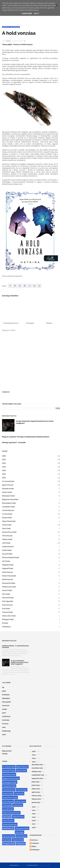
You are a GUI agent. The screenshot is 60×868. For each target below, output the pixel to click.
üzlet (4, 735)
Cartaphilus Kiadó (8, 507)
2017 (34, 824)
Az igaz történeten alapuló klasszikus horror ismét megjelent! (19, 662)
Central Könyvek (8, 510)
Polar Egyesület (8, 601)
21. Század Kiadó (8, 481)
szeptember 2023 (38, 775)
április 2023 (36, 792)
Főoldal (5, 754)
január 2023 (36, 802)
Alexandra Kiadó (8, 488)
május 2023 (36, 789)
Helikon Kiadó (7, 539)
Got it (36, 14)
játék (4, 691)
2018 (34, 821)
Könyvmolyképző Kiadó (11, 557)
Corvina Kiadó (7, 514)
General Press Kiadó (9, 532)
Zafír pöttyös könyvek (11, 27)
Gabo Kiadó (6, 528)
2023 (4, 467)
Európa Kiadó (7, 517)
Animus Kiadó (7, 492)
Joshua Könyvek (8, 546)
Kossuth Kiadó (7, 554)
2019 (34, 817)
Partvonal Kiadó (8, 598)
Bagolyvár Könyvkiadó (10, 499)
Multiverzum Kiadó (9, 587)
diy (3, 687)
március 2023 (36, 796)
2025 (4, 474)
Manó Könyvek (7, 572)
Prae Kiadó (6, 608)
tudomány (6, 720)
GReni (34, 846)
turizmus (5, 724)
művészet (6, 706)
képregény (6, 698)
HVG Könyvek (7, 536)
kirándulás (6, 695)
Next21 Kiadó (7, 590)
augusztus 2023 (37, 778)
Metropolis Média (9, 583)
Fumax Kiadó (7, 525)
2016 (34, 827)
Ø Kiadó (5, 623)
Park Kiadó (6, 594)
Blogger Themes (44, 865)
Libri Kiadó (6, 561)
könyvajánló (6, 702)
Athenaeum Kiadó (8, 496)
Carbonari (35, 843)
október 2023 (36, 772)
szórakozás (6, 716)
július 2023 (35, 782)
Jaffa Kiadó (6, 543)
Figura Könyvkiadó (9, 521)
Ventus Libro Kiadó (9, 616)
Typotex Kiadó (7, 612)
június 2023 (36, 785)
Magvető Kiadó (8, 568)
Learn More (27, 14)
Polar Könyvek (7, 605)
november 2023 (37, 768)
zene (4, 727)
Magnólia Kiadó (8, 565)
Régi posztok (7, 751)
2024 (4, 470)
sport (4, 713)
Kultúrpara (36, 850)
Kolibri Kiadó (7, 550)
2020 (4, 456)
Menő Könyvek (7, 579)
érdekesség (6, 731)
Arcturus (8, 41)
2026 (4, 478)
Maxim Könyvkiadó (9, 576)
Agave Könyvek (8, 485)
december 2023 (37, 765)
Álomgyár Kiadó (8, 619)
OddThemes (23, 865)
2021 (4, 459)
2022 (4, 463)
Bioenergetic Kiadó (9, 503)
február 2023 (36, 799)
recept (4, 709)
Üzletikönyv (6, 627)
